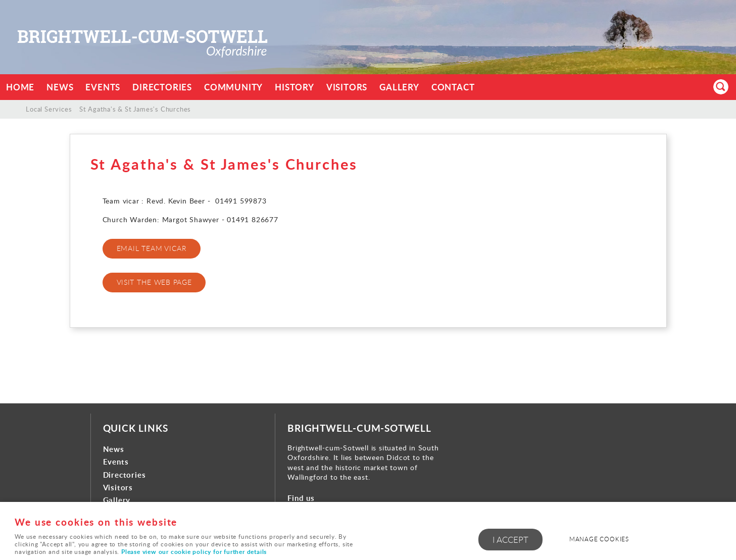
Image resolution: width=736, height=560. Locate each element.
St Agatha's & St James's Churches (135, 109)
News (60, 87)
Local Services (49, 109)
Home (20, 87)
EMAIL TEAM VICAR (152, 248)
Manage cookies (599, 539)
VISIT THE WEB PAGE (154, 282)
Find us (301, 498)
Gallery (399, 87)
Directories (162, 87)
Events (103, 87)
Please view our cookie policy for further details (194, 552)
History (295, 87)
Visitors (347, 87)
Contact (453, 87)
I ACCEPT (510, 540)
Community (233, 87)
